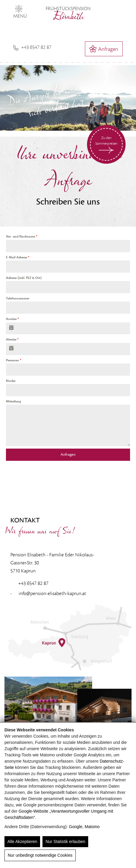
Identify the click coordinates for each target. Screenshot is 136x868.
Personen (14, 360)
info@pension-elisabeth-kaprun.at (48, 594)
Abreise (12, 339)
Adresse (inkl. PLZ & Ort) (24, 278)
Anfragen (68, 455)
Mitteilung (13, 401)
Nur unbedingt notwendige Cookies (40, 855)
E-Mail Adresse (18, 257)
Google (76, 827)
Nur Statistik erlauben (65, 842)
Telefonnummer (18, 298)
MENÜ (20, 11)
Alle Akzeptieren (22, 842)
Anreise (12, 319)
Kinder (11, 381)
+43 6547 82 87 (32, 47)
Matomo (92, 827)
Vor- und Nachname (22, 236)
